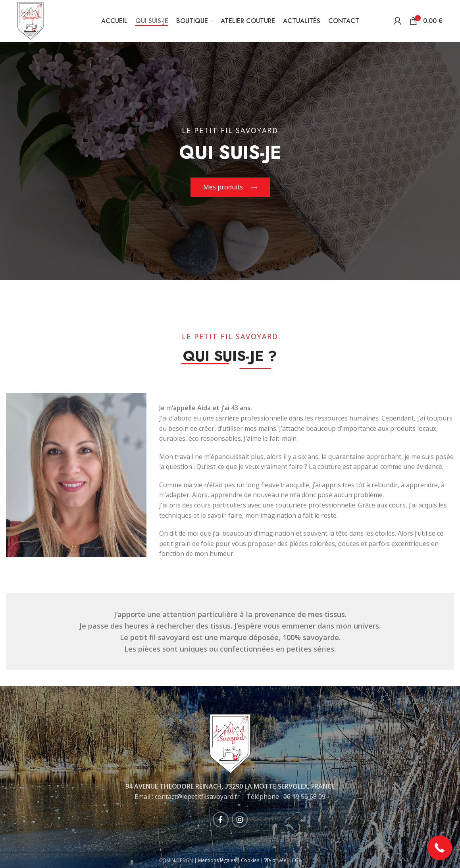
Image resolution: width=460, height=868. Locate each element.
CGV (296, 860)
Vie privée (275, 860)
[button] (440, 848)
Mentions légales (217, 860)
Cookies (250, 860)
